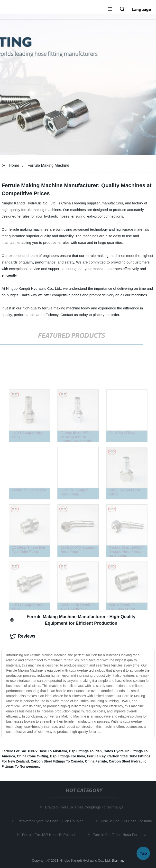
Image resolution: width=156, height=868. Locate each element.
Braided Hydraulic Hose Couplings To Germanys (85, 807)
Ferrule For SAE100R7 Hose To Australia (34, 751)
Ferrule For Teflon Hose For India (120, 835)
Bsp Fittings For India (68, 756)
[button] (110, 9)
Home (14, 165)
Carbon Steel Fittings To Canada (57, 761)
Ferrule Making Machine (48, 165)
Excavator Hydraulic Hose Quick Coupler (51, 821)
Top (143, 853)
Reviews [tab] (23, 636)
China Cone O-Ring (32, 756)
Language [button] (141, 9)
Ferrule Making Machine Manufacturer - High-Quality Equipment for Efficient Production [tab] (73, 620)
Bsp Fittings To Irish (85, 751)
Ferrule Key (96, 756)
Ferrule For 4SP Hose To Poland (49, 835)
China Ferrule (96, 761)
